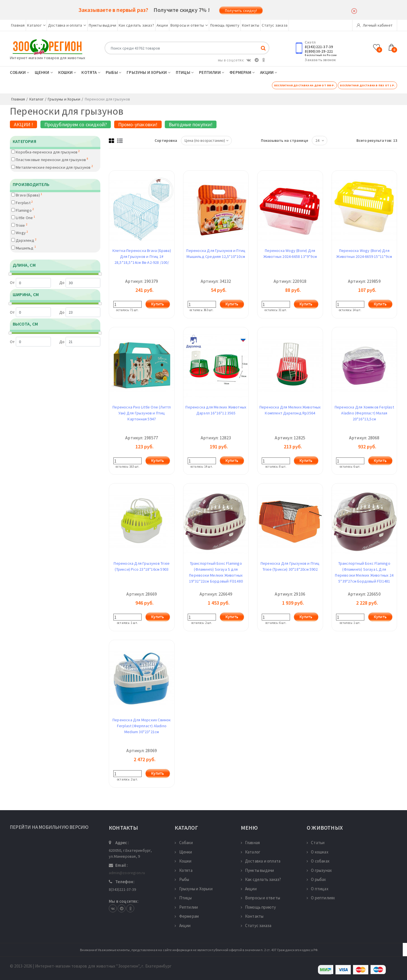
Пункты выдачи (103, 25)
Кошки (67, 72)
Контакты (251, 25)
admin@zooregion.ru (127, 873)
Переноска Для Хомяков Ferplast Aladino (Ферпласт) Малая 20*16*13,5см (364, 413)
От (30, 283)
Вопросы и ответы (189, 25)
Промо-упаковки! (138, 124)
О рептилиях (321, 898)
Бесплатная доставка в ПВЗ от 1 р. (367, 85)
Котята (91, 72)
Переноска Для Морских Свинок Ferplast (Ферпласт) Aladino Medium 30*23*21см (142, 726)
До (80, 283)
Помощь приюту (225, 25)
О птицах (318, 889)
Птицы (185, 72)
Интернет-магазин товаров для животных (47, 58)
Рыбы (113, 72)
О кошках (318, 852)
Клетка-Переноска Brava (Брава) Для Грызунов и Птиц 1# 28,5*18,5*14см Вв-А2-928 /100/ (142, 256)
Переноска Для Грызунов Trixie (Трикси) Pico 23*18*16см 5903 (142, 566)
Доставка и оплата (67, 25)
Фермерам (242, 72)
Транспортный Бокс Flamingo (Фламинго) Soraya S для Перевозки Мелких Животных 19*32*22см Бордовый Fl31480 (216, 572)
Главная (18, 25)
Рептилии (212, 72)
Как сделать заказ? (136, 25)
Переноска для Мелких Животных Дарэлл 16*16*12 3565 (216, 410)
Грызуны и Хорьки (149, 72)
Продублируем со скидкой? (76, 124)
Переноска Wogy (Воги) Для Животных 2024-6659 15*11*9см (364, 253)
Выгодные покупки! (191, 124)
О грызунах (319, 870)
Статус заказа (275, 25)
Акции (162, 25)
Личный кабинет (375, 25)
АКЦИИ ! (23, 124)
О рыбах (316, 879)
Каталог (36, 25)
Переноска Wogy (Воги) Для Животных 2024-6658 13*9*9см (290, 253)
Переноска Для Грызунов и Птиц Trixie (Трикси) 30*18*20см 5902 (290, 566)
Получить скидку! (241, 10)
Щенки (44, 72)
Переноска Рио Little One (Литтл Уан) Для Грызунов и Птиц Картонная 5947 (142, 413)
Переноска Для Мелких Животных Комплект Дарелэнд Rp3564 (290, 410)
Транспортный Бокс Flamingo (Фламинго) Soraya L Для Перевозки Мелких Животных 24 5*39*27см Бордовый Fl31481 (364, 572)
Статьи (316, 843)
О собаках (318, 861)
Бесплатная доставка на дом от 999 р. (304, 85)
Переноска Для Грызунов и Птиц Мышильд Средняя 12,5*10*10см (216, 253)
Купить (158, 304)
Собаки (20, 72)
